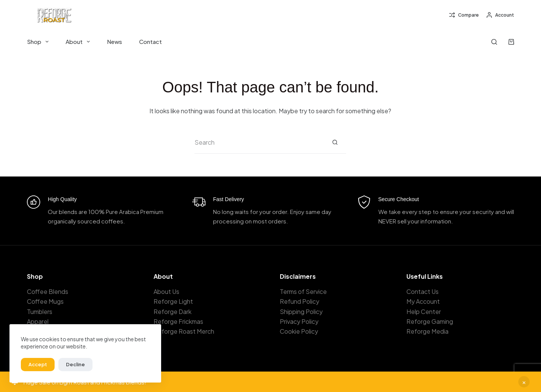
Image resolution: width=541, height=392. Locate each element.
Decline (75, 364)
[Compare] (464, 15)
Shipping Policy (301, 312)
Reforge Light (173, 301)
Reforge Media (427, 331)
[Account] (500, 15)
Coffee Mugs (45, 301)
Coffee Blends (48, 291)
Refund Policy (300, 301)
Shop (39, 42)
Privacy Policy (299, 321)
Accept (38, 364)
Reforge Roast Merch (184, 331)
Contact (151, 41)
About (79, 42)
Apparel (38, 321)
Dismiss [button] (524, 382)
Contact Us (423, 291)
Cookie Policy (299, 331)
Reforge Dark (172, 312)
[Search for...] (259, 142)
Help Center (424, 312)
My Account (423, 301)
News (114, 41)
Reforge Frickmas (178, 321)
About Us (166, 291)
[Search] (494, 42)
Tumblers (40, 312)
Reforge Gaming (430, 321)
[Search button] (335, 142)
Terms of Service (303, 291)
